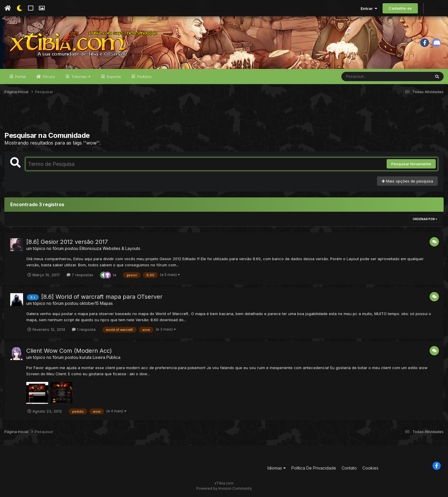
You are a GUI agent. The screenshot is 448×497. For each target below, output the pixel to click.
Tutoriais (80, 77)
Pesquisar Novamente (411, 164)
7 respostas (80, 275)
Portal (20, 77)
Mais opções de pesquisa (407, 181)
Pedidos (144, 77)
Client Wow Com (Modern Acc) (69, 351)
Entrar (369, 8)
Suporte (113, 77)
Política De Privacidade (314, 468)
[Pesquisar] (364, 77)
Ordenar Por (425, 219)
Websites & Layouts (121, 248)
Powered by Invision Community (224, 488)
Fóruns (49, 77)
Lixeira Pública (107, 357)
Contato (349, 468)
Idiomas (277, 468)
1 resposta (84, 329)
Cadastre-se (400, 8)
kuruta (85, 357)
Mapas (106, 303)
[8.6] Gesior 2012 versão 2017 (67, 242)
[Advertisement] (224, 117)
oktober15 (89, 303)
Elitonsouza (90, 248)
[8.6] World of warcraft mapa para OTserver (102, 297)
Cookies (370, 468)
